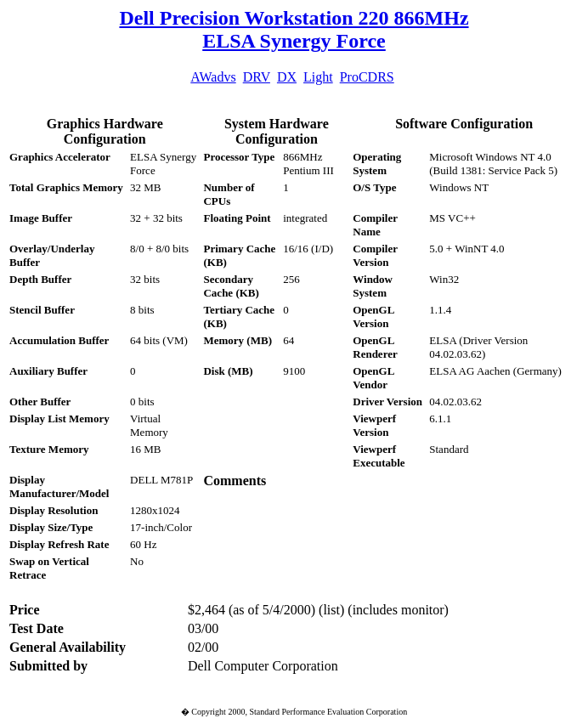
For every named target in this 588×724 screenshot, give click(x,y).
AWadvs (213, 77)
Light (318, 77)
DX (287, 77)
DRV (257, 77)
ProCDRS (367, 77)
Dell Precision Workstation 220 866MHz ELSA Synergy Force (294, 29)
